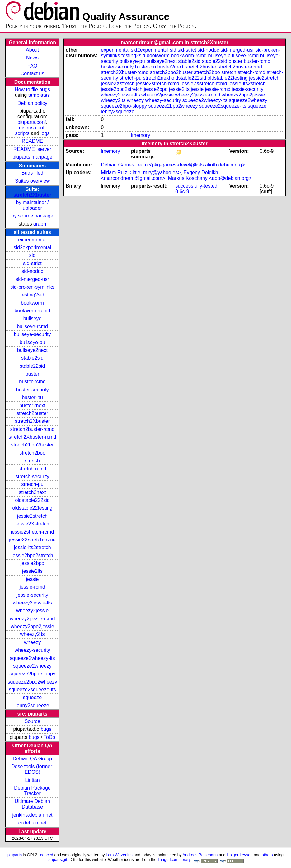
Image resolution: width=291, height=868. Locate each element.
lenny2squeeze (32, 705)
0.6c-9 (182, 191)
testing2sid (33, 295)
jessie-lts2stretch (32, 547)
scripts (22, 133)
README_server (32, 149)
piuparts (15, 855)
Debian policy (32, 103)
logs (45, 133)
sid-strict (32, 263)
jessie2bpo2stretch (32, 555)
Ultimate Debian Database (32, 804)
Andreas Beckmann (200, 855)
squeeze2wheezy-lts (33, 658)
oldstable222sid (32, 500)
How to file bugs (32, 89)
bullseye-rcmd (32, 327)
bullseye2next (32, 350)
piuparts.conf (32, 122)
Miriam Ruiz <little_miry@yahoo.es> (141, 173)
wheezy (32, 642)
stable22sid (33, 366)
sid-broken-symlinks (32, 287)
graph (40, 224)
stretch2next (32, 492)
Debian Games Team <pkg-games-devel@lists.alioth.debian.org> (173, 165)
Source (33, 721)
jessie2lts (32, 571)
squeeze (33, 697)
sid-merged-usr (32, 279)
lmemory (141, 135)
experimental (32, 240)
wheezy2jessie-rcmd (33, 619)
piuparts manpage (32, 157)
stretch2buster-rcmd (32, 429)
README (32, 141)
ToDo (49, 737)
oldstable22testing (33, 508)
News (32, 58)
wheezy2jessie (32, 611)
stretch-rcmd (33, 469)
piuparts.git (57, 859)
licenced (46, 855)
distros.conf (32, 128)
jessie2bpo (33, 563)
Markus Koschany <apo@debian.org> (210, 178)
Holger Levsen (240, 855)
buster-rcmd (32, 382)
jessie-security (32, 595)
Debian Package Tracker (32, 791)
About (32, 50)
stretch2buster (32, 413)
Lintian (32, 780)
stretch (32, 461)
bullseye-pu (32, 342)
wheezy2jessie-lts (32, 603)
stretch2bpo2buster (33, 445)
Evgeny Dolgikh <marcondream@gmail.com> (159, 175)
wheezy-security (33, 650)
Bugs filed (32, 173)
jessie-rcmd (32, 587)
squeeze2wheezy (32, 666)
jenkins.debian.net (33, 815)
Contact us (32, 74)
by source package (32, 216)
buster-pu (32, 397)
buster (32, 374)
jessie (33, 579)
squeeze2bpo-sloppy (32, 674)
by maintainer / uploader (33, 205)
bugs (46, 729)
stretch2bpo (32, 453)
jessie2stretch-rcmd (33, 532)
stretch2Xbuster (32, 195)
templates (39, 95)
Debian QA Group (32, 759)
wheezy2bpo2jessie (32, 626)
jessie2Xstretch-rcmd (32, 540)
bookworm (32, 303)
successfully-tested (196, 186)
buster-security (33, 390)
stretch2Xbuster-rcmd (33, 437)
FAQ (32, 66)
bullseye (33, 318)
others (267, 855)
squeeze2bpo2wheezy (32, 682)
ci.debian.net (33, 823)
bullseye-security (32, 334)
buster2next (32, 406)
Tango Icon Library (174, 859)
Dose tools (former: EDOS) (32, 769)
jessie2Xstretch (33, 524)
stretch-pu (32, 484)
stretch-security (32, 476)
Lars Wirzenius (119, 855)
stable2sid (32, 358)
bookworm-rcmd (33, 311)
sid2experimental (33, 247)
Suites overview (32, 181)
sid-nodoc (32, 271)
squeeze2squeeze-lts (32, 690)
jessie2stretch (32, 516)
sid (32, 255)
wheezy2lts (32, 634)
